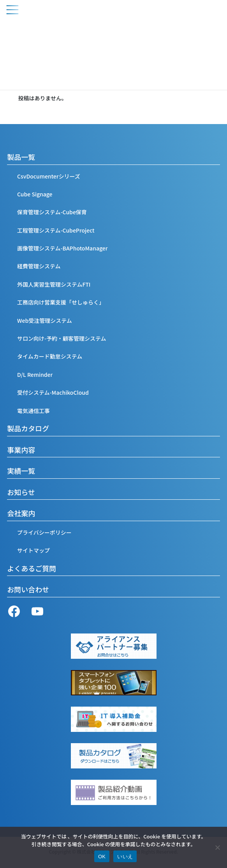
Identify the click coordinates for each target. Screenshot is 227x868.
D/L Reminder (35, 374)
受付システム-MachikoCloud (53, 392)
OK (102, 857)
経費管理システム (39, 266)
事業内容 (21, 450)
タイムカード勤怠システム (50, 356)
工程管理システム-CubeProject (56, 230)
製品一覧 (21, 157)
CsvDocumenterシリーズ (49, 176)
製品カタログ (28, 428)
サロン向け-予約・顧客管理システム (62, 338)
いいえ (125, 857)
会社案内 (21, 513)
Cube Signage (35, 194)
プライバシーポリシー (44, 532)
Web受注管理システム (45, 320)
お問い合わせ (28, 589)
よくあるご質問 (32, 568)
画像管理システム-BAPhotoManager (62, 248)
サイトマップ (33, 550)
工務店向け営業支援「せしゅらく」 (61, 302)
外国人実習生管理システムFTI (54, 284)
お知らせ (21, 492)
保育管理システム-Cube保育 (52, 212)
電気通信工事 (33, 411)
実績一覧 (21, 471)
